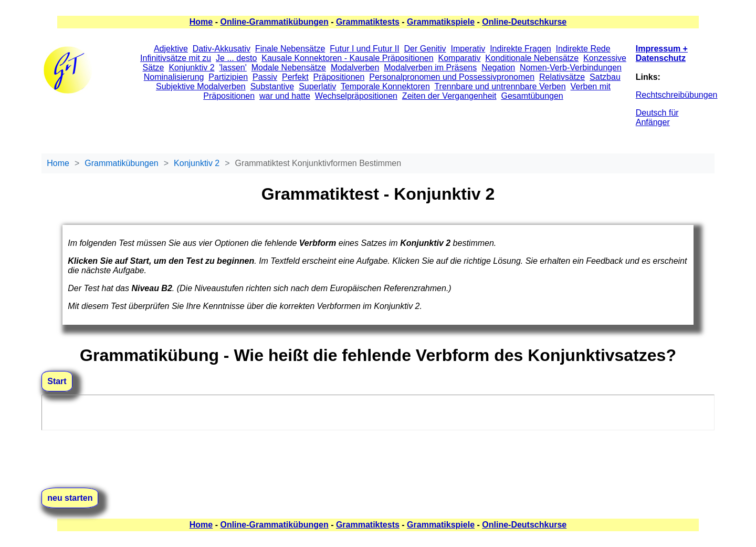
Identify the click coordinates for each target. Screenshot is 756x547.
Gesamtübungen (532, 96)
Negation (498, 68)
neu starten (70, 498)
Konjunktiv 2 (191, 68)
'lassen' (233, 68)
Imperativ (468, 49)
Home (201, 22)
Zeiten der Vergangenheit (449, 96)
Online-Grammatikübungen (274, 22)
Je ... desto (236, 58)
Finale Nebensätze (290, 49)
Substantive (272, 86)
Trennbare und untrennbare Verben (500, 86)
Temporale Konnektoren (385, 86)
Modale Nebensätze (289, 68)
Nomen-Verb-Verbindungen (571, 68)
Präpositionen (339, 77)
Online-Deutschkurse (524, 22)
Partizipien (228, 77)
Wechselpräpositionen (356, 96)
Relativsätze (562, 77)
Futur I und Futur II (365, 49)
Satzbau (605, 77)
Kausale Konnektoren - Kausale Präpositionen (347, 58)
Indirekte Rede (583, 49)
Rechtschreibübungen (677, 95)
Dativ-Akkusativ (222, 49)
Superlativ (317, 86)
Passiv (265, 77)
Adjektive (171, 49)
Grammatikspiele (441, 22)
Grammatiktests (368, 22)
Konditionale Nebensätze (532, 58)
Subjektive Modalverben (201, 86)
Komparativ (459, 58)
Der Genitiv (425, 49)
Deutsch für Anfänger (657, 117)
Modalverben (355, 68)
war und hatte (285, 96)
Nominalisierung (174, 77)
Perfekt (295, 77)
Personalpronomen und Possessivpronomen (452, 77)
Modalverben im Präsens (430, 68)
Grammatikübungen (122, 163)
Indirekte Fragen (521, 49)
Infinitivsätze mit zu (176, 58)
